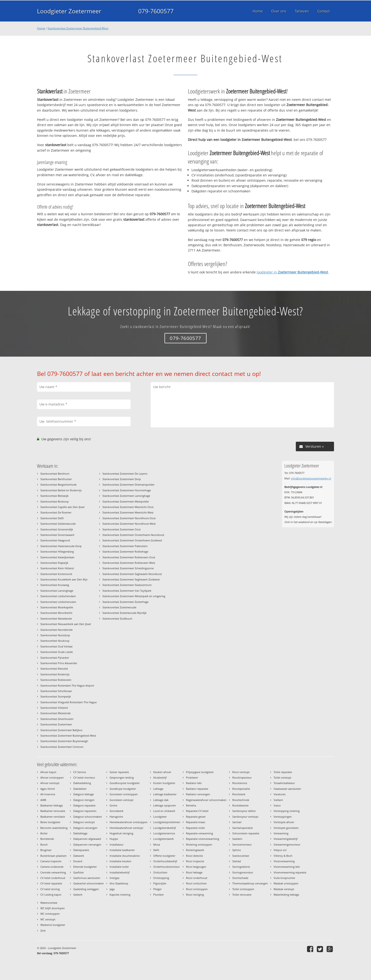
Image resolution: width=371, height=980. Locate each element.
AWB (43, 800)
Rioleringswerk (195, 850)
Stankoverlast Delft (52, 518)
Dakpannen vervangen (87, 844)
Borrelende (47, 839)
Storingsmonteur (243, 872)
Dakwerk (79, 856)
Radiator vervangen (198, 794)
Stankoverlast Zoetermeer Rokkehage (125, 552)
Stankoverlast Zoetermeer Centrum (62, 747)
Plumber (159, 895)
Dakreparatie (81, 850)
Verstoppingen (283, 817)
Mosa (157, 844)
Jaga (112, 889)
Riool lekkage (194, 872)
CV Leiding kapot (51, 895)
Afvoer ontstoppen (52, 777)
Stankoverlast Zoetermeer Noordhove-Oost (129, 518)
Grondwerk (117, 811)
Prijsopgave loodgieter (200, 772)
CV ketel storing (50, 889)
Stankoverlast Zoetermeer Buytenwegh (64, 741)
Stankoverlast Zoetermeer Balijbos (61, 730)
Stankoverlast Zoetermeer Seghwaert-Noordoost (132, 574)
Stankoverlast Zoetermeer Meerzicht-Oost (128, 507)
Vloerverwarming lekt (287, 867)
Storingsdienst (241, 867)
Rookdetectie (240, 805)
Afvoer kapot (48, 772)
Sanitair (237, 822)
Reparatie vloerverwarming (203, 839)
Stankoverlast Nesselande (56, 618)
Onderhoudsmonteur (167, 867)
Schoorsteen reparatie (246, 833)
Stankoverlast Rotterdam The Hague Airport (67, 685)
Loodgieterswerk (164, 839)
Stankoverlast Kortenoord (56, 574)
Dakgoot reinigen (84, 800)
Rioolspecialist (241, 789)
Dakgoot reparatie (84, 805)
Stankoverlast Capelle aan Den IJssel (62, 507)
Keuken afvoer (162, 772)
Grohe (113, 805)
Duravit (78, 861)
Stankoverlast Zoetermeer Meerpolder (126, 501)
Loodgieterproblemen (167, 822)
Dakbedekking (82, 783)
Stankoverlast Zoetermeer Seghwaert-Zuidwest (131, 579)
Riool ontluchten (196, 883)
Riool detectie (194, 856)
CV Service (80, 772)
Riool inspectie (195, 861)
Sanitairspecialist (243, 828)
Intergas (114, 878)
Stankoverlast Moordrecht (56, 613)
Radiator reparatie (197, 789)
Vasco (277, 805)
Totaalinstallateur (284, 783)
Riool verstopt (241, 772)
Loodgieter (160, 817)
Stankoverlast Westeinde (56, 713)
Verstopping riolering (287, 811)
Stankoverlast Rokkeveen (56, 680)
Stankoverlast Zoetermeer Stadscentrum (127, 585)
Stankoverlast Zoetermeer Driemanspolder (128, 485)
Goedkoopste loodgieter (125, 783)
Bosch (44, 844)
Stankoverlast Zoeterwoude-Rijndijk (125, 613)
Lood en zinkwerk (164, 811)
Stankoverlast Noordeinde (56, 630)
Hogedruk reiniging (121, 833)
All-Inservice (48, 794)
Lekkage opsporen (165, 805)
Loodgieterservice (164, 833)
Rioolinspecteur (242, 777)
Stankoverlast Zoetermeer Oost (122, 529)
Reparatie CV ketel (197, 811)
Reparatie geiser (196, 817)
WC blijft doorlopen (53, 908)
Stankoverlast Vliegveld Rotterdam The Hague (69, 702)
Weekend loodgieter (53, 925)
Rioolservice (240, 783)
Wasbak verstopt (284, 889)
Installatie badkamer (122, 850)
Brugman (46, 850)
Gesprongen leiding (122, 777)
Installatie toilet (119, 867)
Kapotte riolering (120, 895)
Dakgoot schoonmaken (88, 817)
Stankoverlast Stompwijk (56, 696)
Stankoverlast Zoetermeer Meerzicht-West (128, 512)
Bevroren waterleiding (54, 828)
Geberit (78, 895)
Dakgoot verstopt (84, 822)
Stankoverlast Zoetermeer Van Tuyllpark (127, 591)
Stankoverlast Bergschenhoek (58, 485)
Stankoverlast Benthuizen (56, 479)
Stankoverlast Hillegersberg (57, 552)
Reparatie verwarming (199, 833)
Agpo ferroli (48, 789)
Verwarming (281, 833)
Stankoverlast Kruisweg (55, 585)
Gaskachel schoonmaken (89, 883)
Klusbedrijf (160, 777)
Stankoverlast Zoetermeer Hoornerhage (127, 490)
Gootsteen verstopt (122, 800)
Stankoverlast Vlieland (54, 708)
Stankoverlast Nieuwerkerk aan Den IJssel (66, 624)
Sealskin (237, 839)
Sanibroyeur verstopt (245, 817)
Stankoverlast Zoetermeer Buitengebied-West (78, 28)
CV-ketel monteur (84, 777)
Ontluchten (160, 872)
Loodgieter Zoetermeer (69, 11)
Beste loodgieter (50, 822)
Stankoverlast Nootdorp (55, 635)
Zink (43, 931)
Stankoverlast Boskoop (55, 501)
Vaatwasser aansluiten (287, 789)
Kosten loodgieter (164, 783)
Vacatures (280, 794)
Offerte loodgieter (164, 856)
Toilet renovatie (242, 895)
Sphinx (237, 850)
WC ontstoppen (50, 914)
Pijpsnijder (160, 883)
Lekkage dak (161, 800)
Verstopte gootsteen (286, 828)
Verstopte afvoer (284, 822)
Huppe (114, 839)
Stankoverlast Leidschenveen (58, 602)
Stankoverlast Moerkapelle (57, 607)
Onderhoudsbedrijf (165, 861)
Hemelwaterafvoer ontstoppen (129, 822)
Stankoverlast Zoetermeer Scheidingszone (128, 568)
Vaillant (278, 800)
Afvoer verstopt (50, 783)
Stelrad (237, 861)
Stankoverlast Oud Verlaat (56, 646)
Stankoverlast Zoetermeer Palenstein (125, 546)
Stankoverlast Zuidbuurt (117, 618)
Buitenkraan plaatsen (53, 856)
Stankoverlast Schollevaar (56, 691)
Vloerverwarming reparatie (290, 872)
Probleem (192, 777)
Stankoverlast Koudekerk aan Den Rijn (64, 579)
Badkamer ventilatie (53, 817)
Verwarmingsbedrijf (286, 839)
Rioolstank (239, 794)
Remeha (191, 805)
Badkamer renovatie (53, 811)
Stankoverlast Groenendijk (57, 529)
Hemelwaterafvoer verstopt (126, 828)
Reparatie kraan (196, 822)
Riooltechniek (241, 800)
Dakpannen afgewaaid (87, 839)
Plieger (157, 889)
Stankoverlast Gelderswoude (58, 524)
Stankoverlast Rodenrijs (55, 674)
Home (41, 28)
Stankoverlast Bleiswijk (54, 496)
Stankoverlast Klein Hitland (57, 568)
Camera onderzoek (52, 867)
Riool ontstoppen (197, 889)
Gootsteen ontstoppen (124, 794)
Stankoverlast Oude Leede (57, 652)
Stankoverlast (241, 856)
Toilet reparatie (283, 772)
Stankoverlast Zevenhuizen (57, 719)
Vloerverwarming (284, 861)
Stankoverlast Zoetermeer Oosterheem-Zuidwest (132, 540)
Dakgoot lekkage (84, 794)
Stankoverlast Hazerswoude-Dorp (61, 546)
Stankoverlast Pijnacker (55, 658)
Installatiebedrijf (120, 872)
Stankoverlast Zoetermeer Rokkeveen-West (129, 563)
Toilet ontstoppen (243, 889)
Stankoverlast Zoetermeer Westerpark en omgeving (134, 596)
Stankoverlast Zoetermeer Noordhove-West (129, 524)
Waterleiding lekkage (286, 895)
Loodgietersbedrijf (165, 828)
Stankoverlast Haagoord (55, 540)
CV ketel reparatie (51, 883)
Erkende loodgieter (85, 867)
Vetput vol (280, 850)
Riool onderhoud (197, 878)
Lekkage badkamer (165, 794)
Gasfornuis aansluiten (87, 878)
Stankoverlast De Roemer (56, 512)
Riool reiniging (195, 895)
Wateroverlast (49, 903)
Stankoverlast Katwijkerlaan (57, 557)
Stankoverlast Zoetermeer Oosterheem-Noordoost (133, 535)
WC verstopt (48, 919)
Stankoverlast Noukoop (55, 641)
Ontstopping (161, 878)
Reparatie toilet (195, 828)
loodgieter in (292, 272)
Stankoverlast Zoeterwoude (119, 607)
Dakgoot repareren (85, 811)
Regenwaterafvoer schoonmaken (206, 800)
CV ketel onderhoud (53, 878)
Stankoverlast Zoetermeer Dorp (122, 479)
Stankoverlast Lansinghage (57, 591)
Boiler (44, 833)
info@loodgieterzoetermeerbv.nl (311, 478)
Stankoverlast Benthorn (55, 474)
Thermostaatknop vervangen (250, 883)
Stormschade (240, 878)
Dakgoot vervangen (85, 828)
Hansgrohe (116, 817)
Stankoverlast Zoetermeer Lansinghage (126, 496)
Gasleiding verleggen (86, 889)
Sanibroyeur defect (244, 811)
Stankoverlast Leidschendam (58, 596)
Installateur (117, 844)
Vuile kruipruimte (284, 878)
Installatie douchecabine (125, 856)
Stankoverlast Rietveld (54, 669)
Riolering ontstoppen (199, 844)
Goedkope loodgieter (123, 789)
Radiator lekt (194, 783)
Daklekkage (80, 833)
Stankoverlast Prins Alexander (59, 663)
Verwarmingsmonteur (287, 844)
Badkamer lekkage (52, 805)
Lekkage (158, 789)
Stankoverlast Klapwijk (54, 563)
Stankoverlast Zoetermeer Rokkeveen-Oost (129, 557)
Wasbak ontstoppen (286, 883)
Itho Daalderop (119, 883)
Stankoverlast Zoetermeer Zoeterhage (125, 602)
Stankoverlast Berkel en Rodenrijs (61, 490)
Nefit (156, 850)
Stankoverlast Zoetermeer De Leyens (125, 474)
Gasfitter (79, 872)
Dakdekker (80, 789)
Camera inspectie (51, 861)
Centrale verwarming (53, 872)
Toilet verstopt (282, 777)
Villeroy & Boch (283, 856)
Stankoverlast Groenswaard (57, 535)
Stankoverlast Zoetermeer (56, 724)
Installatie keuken (120, 861)
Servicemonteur (242, 844)
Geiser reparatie (119, 772)
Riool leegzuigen (196, 867)
